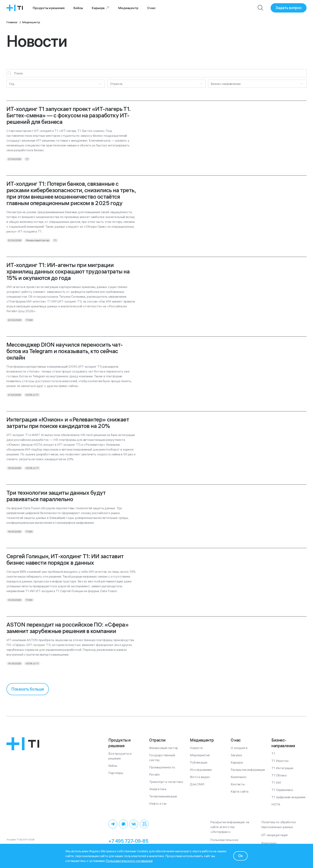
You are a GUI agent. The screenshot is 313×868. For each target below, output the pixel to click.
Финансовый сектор (164, 748)
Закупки (236, 755)
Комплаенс (239, 777)
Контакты (238, 784)
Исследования (201, 770)
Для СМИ (197, 784)
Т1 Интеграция (282, 768)
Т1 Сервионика (282, 790)
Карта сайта (240, 791)
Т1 (273, 753)
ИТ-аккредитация (275, 835)
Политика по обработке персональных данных (279, 824)
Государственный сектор (162, 757)
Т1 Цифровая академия (288, 797)
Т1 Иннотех (280, 761)
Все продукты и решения (120, 756)
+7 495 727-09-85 (128, 841)
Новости (196, 748)
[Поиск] (261, 8)
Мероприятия (200, 755)
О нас (151, 8)
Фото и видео (200, 777)
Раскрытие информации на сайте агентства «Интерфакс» (230, 827)
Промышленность (162, 767)
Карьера (101, 8)
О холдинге (239, 748)
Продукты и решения (49, 8)
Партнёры (116, 773)
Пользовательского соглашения (129, 861)
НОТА (276, 804)
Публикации (198, 762)
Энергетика (158, 789)
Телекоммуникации (163, 796)
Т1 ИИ (276, 782)
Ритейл (154, 774)
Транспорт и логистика (166, 782)
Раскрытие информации (248, 770)
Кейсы (78, 8)
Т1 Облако (279, 775)
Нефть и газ (158, 803)
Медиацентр (128, 8)
